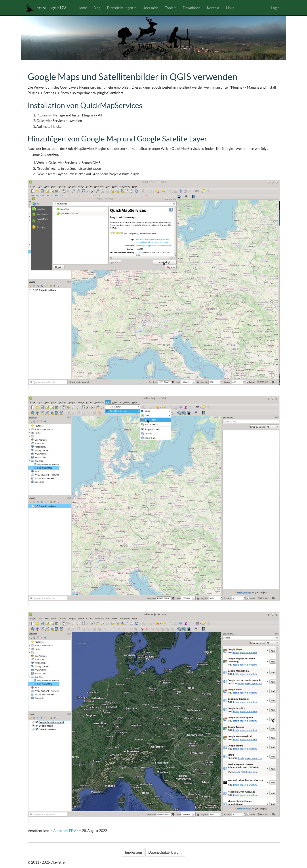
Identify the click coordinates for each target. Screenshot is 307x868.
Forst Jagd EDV (51, 8)
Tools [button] (171, 8)
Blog (97, 8)
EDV (72, 831)
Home (82, 8)
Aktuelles (60, 831)
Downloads (192, 8)
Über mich (150, 8)
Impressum (133, 852)
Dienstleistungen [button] (121, 8)
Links (230, 8)
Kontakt (213, 8)
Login (275, 8)
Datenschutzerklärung (165, 852)
